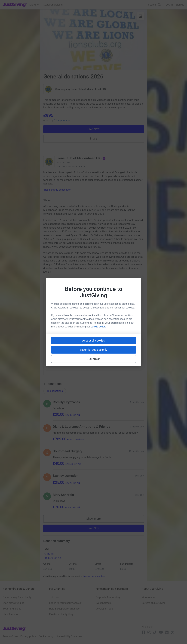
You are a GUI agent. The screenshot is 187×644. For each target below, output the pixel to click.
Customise (93, 359)
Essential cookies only (94, 350)
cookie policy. (98, 327)
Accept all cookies (93, 341)
